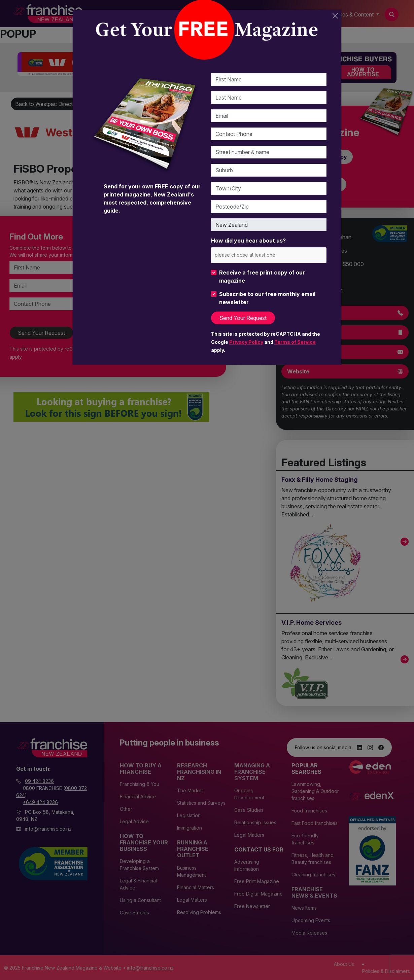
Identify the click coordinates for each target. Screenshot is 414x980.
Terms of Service (295, 342)
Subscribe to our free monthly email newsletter (267, 298)
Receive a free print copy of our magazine (262, 277)
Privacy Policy (246, 342)
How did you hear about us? (248, 241)
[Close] (335, 16)
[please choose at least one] (255, 255)
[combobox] (269, 255)
